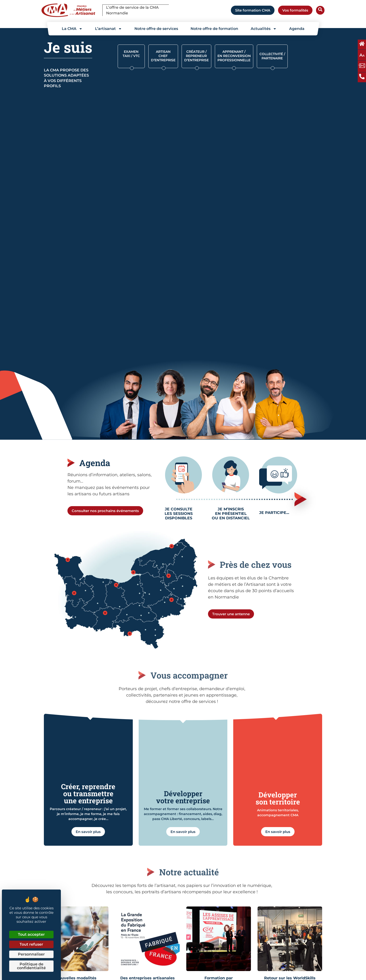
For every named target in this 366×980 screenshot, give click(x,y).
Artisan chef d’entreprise (163, 56)
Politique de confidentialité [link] (31, 966)
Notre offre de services (156, 29)
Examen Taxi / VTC (131, 54)
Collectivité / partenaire (272, 56)
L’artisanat (108, 29)
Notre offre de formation (214, 29)
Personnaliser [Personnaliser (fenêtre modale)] (31, 954)
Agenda (297, 29)
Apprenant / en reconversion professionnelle (234, 56)
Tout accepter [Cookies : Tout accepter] (31, 934)
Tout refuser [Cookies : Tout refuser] (31, 944)
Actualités (264, 29)
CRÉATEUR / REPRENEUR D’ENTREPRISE (196, 56)
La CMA (72, 29)
